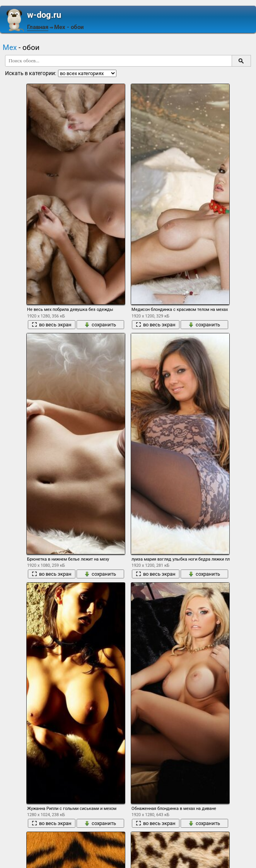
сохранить (100, 325)
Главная (38, 27)
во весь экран (52, 325)
